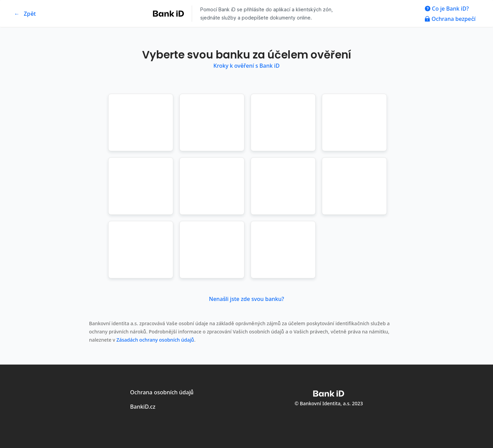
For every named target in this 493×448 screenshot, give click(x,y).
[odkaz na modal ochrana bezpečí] (450, 19)
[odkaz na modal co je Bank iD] (450, 9)
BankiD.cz (143, 407)
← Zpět (25, 14)
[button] (141, 122)
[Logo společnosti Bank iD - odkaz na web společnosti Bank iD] (170, 14)
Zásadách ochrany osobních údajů (155, 340)
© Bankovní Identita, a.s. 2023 (329, 403)
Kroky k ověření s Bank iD (246, 66)
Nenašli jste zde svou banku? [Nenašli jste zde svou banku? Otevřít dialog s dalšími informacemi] (246, 299)
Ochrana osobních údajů (162, 392)
